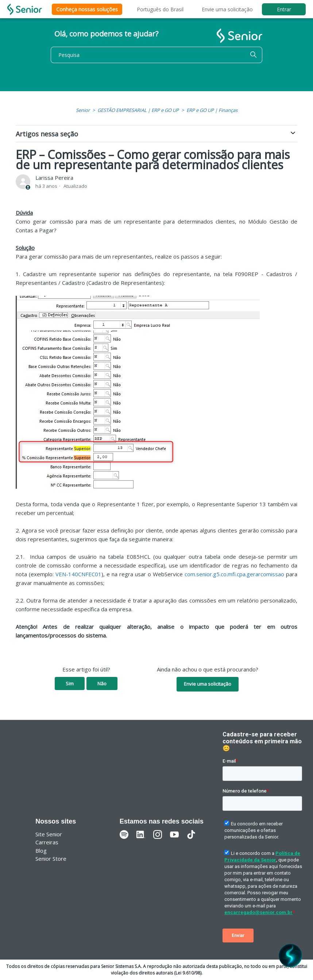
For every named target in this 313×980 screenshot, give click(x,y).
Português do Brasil (160, 9)
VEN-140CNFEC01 (78, 574)
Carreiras (47, 842)
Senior (83, 110)
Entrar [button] (284, 9)
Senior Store (51, 859)
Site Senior (49, 834)
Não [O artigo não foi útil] (102, 683)
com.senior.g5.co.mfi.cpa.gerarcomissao (234, 574)
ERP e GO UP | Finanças (212, 110)
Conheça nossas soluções (87, 9)
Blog (41, 851)
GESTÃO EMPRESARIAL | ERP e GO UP (138, 110)
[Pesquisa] (156, 55)
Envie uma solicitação (227, 9)
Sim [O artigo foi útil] (70, 683)
